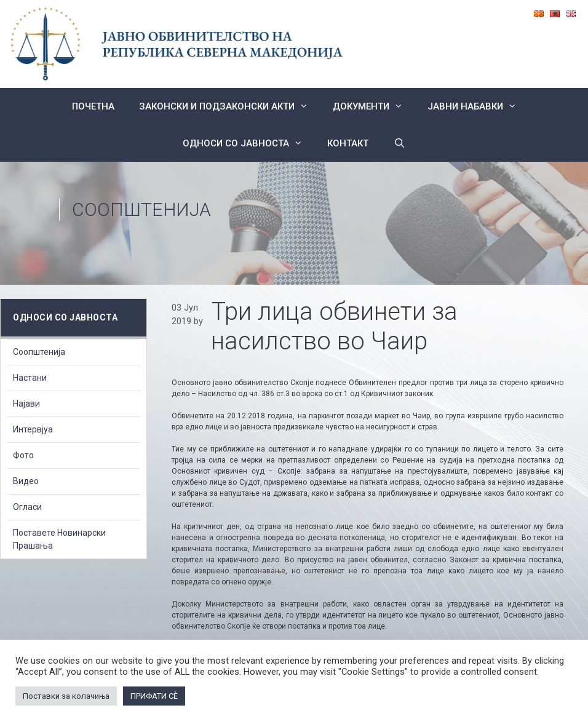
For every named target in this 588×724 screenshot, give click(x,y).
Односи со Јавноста (249, 143)
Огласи (27, 507)
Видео (26, 481)
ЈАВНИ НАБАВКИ (478, 106)
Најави (26, 404)
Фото (23, 455)
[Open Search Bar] (399, 143)
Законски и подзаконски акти (230, 106)
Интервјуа (33, 429)
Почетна (93, 106)
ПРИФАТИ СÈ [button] (154, 696)
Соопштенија (141, 209)
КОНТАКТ (348, 143)
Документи (374, 106)
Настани (30, 378)
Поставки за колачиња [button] (66, 696)
